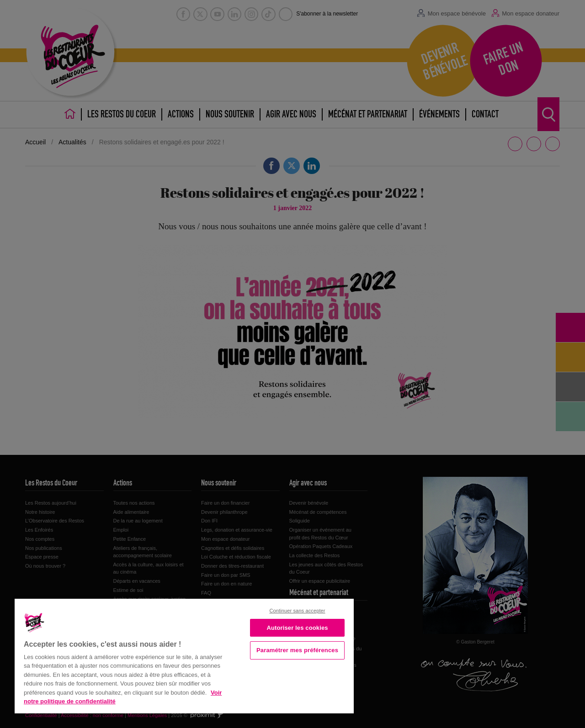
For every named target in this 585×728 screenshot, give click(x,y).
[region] (184, 655)
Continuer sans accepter (297, 611)
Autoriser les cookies (297, 628)
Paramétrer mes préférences (297, 650)
